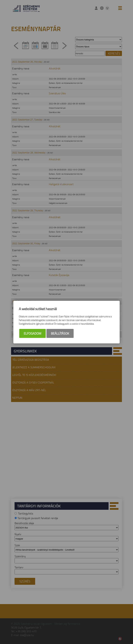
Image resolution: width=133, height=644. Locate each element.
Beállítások (60, 333)
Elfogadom (32, 333)
